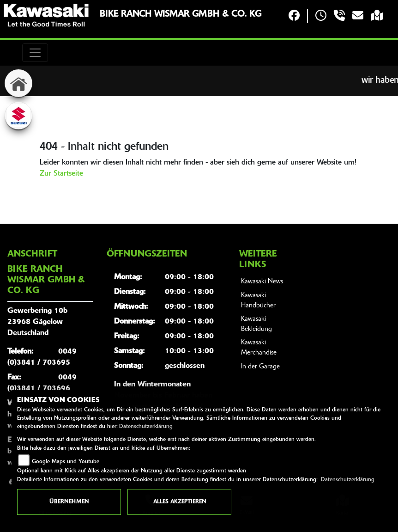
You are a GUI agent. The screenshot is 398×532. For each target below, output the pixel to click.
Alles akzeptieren (180, 502)
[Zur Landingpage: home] (18, 83)
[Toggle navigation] (35, 53)
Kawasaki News (262, 282)
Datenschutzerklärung (146, 427)
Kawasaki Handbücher (258, 301)
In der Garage (260, 367)
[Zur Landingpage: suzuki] (18, 116)
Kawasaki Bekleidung (256, 324)
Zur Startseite (61, 174)
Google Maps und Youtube (66, 462)
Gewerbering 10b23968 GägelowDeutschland (37, 322)
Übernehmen (69, 502)
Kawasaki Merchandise (259, 348)
